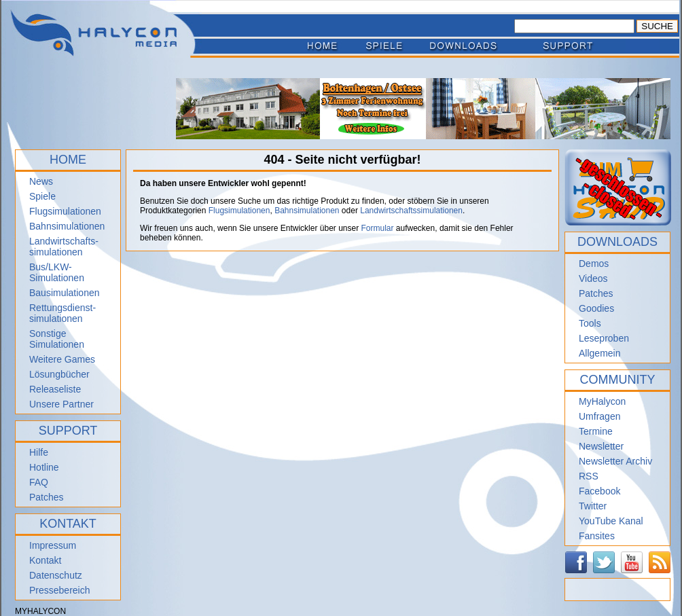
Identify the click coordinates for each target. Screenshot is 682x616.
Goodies (596, 308)
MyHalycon (602, 401)
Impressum (53, 545)
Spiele (42, 196)
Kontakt (45, 560)
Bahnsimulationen (67, 226)
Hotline (44, 467)
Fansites (597, 536)
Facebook (599, 491)
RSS (589, 476)
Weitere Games (62, 359)
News (41, 181)
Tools (590, 323)
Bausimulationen (65, 293)
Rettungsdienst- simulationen (62, 313)
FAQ (39, 482)
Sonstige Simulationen (57, 339)
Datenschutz (56, 575)
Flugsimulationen (65, 211)
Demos (594, 264)
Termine (596, 431)
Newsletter (601, 446)
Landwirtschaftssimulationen (411, 211)
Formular (378, 228)
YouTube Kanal (611, 521)
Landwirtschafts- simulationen (64, 247)
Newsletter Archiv (615, 461)
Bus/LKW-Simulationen (57, 272)
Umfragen (599, 416)
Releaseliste (55, 389)
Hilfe (39, 452)
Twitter (593, 506)
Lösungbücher (59, 374)
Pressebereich (60, 590)
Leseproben (604, 338)
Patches (47, 497)
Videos (593, 278)
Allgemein (599, 353)
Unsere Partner (61, 404)
